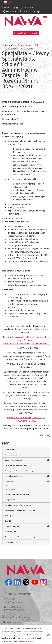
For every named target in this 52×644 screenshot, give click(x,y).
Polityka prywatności (27, 641)
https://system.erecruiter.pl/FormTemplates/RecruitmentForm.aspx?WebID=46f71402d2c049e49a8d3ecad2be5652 (26, 340)
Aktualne (9, 486)
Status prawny (10, 450)
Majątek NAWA (10, 532)
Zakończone (10, 490)
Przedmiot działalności (13, 455)
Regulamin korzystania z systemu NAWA (20, 510)
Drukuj (45, 435)
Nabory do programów (13, 460)
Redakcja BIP (10, 516)
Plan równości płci (11, 542)
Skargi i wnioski (10, 500)
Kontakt (8, 521)
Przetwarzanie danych (13, 526)
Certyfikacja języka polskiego (16, 465)
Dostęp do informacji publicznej (17, 494)
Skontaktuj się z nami (18, 617)
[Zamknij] (48, 634)
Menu (45, 19)
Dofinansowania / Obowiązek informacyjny (21, 537)
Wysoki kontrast (31, 8)
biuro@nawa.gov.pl (15, 622)
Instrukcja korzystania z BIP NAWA (18, 505)
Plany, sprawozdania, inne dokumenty (19, 471)
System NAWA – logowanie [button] (26, 33)
